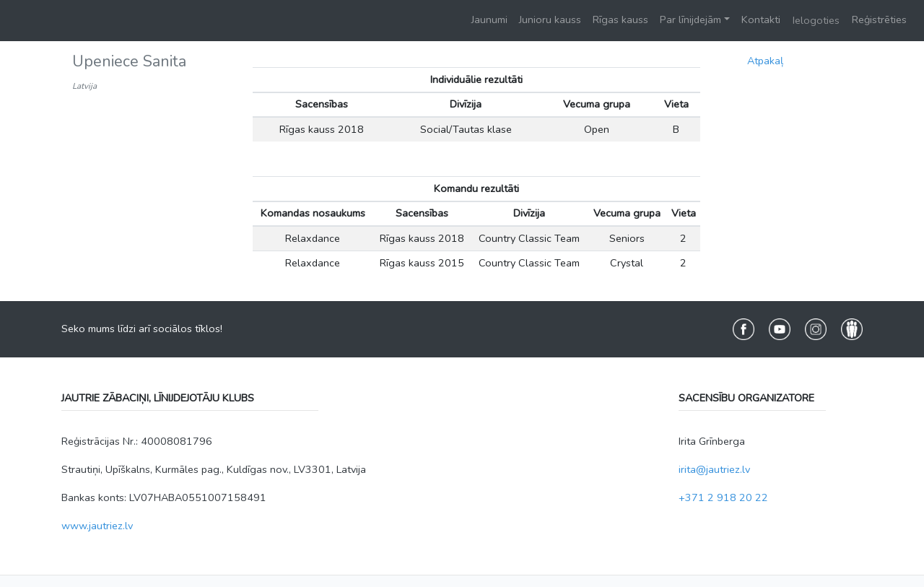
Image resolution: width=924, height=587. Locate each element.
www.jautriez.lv (97, 526)
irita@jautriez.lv (714, 469)
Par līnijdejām (690, 19)
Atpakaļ (765, 61)
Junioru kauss (550, 19)
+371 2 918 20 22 (723, 497)
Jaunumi (489, 19)
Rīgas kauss (620, 19)
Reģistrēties (879, 19)
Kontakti (761, 19)
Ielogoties (816, 20)
